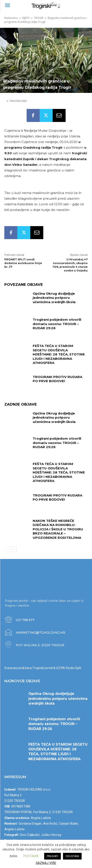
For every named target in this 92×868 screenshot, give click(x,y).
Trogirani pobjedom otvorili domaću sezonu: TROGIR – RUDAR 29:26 (57, 324)
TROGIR (39, 18)
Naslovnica (11, 18)
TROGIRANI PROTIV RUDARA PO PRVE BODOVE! (57, 379)
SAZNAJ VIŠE (46, 863)
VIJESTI (26, 18)
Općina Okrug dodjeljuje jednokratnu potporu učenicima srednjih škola (54, 298)
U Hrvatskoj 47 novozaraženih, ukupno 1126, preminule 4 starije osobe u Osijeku (70, 265)
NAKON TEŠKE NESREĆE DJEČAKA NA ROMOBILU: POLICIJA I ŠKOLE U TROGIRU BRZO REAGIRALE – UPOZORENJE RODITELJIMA (58, 529)
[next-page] (14, 549)
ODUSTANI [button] (72, 856)
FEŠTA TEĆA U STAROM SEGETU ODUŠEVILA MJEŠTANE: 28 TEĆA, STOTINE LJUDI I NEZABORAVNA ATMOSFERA (59, 354)
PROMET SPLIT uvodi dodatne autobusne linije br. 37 (23, 263)
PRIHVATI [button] (52, 856)
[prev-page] (7, 549)
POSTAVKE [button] (31, 856)
